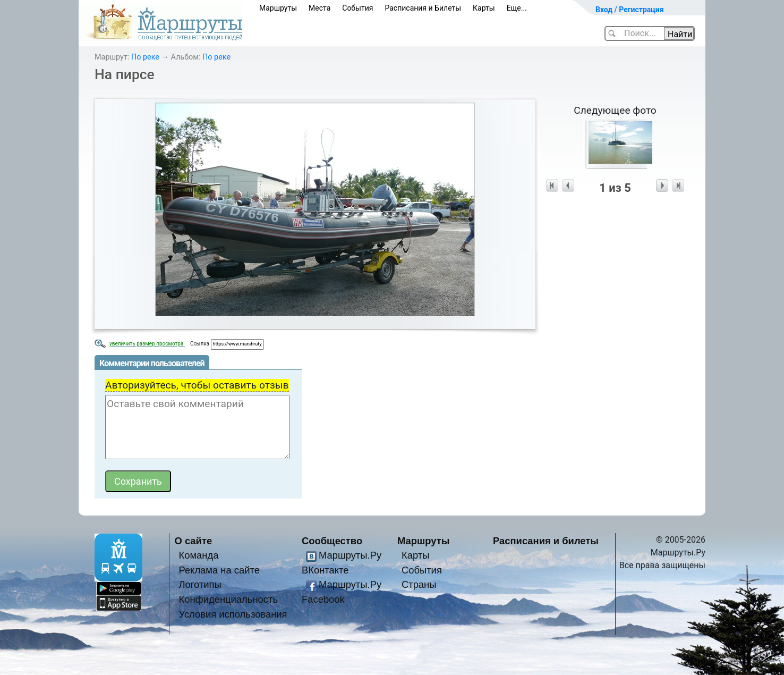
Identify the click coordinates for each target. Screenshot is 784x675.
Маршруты (278, 8)
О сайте (194, 541)
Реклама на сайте (219, 570)
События (357, 8)
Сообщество (332, 541)
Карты (484, 8)
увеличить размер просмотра (147, 344)
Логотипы (200, 584)
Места (319, 8)
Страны (419, 584)
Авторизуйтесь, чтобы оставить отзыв (197, 385)
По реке (145, 57)
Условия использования (233, 614)
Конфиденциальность (228, 599)
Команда (198, 555)
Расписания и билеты (546, 541)
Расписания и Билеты (423, 8)
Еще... (517, 8)
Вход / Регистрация (630, 10)
